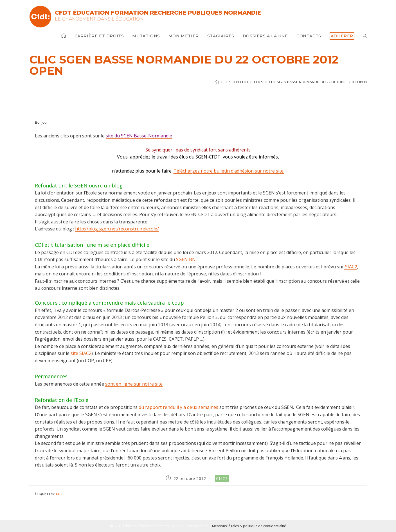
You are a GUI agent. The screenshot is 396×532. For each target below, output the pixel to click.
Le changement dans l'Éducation (99, 19)
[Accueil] (217, 82)
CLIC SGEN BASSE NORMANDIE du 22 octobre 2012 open (318, 82)
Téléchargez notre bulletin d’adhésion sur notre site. (229, 171)
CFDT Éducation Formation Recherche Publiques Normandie (158, 13)
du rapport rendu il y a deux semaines (178, 407)
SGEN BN (186, 259)
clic (59, 494)
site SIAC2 (81, 353)
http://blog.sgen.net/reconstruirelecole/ (117, 229)
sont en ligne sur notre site (134, 384)
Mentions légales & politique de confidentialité (249, 526)
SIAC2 (351, 267)
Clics (222, 478)
